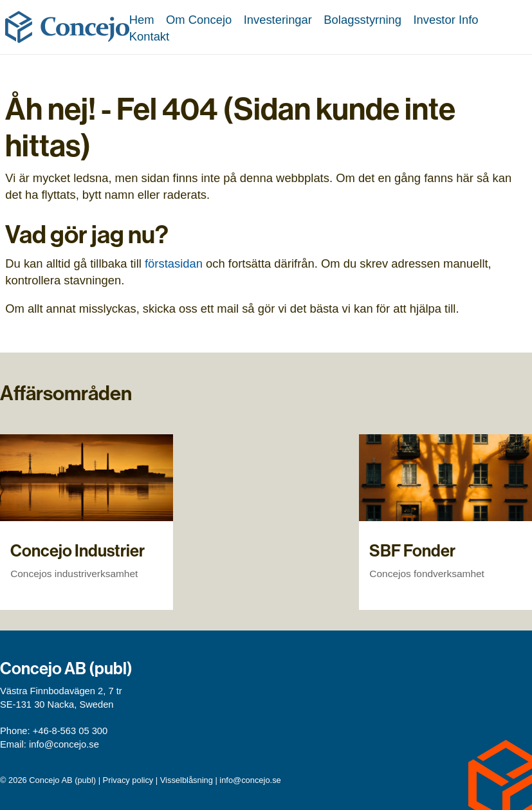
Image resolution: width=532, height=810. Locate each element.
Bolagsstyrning (362, 20)
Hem (142, 20)
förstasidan (174, 263)
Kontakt (149, 36)
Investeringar (278, 20)
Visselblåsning (187, 780)
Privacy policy (128, 780)
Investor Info (445, 20)
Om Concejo (199, 20)
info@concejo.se (64, 744)
